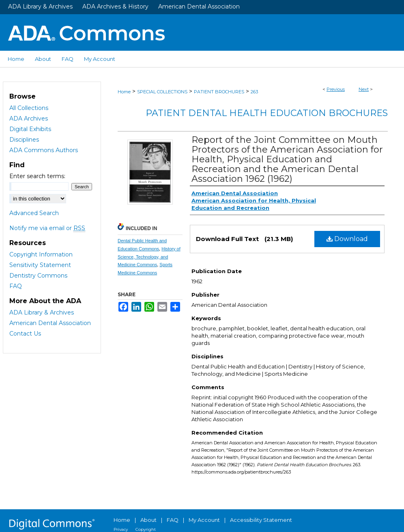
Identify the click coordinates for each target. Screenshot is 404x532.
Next (364, 89)
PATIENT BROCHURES (219, 92)
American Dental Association (199, 6)
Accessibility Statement (261, 520)
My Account (204, 520)
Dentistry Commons (38, 276)
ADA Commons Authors (44, 150)
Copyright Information (41, 254)
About (148, 520)
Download (347, 239)
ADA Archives (29, 118)
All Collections (29, 108)
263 (254, 92)
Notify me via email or (47, 228)
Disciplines (24, 140)
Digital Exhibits (30, 129)
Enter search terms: (37, 176)
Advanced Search (34, 213)
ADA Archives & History (115, 6)
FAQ (16, 286)
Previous (336, 89)
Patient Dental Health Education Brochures (267, 113)
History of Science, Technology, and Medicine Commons (149, 257)
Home (124, 92)
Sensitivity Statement (40, 265)
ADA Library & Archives (40, 6)
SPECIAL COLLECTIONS (162, 92)
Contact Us (25, 334)
